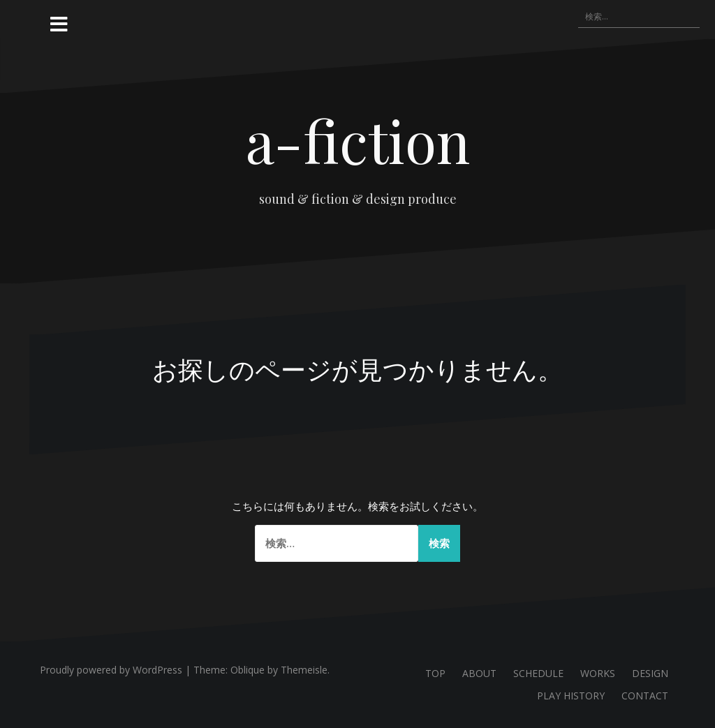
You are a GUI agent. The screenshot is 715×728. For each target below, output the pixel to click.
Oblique (248, 670)
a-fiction (358, 140)
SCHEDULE (538, 673)
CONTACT (645, 696)
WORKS (598, 673)
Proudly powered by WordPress (111, 670)
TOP (435, 673)
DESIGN (650, 673)
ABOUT (479, 673)
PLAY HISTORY (571, 696)
